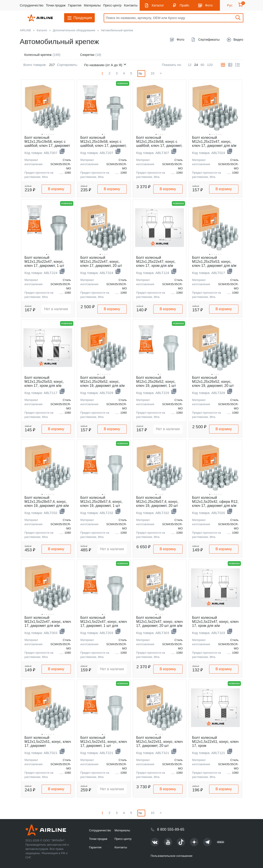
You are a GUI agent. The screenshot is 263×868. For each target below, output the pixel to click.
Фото (209, 5)
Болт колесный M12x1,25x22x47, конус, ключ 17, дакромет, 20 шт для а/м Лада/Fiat (101, 264)
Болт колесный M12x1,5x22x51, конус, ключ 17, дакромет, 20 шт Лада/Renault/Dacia (160, 744)
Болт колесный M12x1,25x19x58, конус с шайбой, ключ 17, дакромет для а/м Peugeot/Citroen (47, 144)
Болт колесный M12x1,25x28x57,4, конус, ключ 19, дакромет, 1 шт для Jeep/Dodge (102, 504)
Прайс (184, 5)
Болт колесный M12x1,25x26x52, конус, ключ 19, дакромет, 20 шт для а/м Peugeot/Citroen (213, 384)
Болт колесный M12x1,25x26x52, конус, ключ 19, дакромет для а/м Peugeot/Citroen (103, 384)
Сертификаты (209, 39)
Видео (238, 39)
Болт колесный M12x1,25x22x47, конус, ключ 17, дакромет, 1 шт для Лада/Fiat (44, 264)
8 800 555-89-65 (171, 829)
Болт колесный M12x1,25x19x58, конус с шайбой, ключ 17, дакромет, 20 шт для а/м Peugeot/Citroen (159, 146)
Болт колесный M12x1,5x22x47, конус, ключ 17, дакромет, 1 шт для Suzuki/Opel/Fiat (104, 624)
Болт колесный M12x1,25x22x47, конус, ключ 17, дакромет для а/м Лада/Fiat (214, 144)
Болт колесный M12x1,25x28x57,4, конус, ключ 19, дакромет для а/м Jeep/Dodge (47, 504)
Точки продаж (56, 5)
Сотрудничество (32, 5)
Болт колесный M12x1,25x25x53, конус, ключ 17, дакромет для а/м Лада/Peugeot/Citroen (214, 264)
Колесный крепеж (42, 55)
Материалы (92, 5)
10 (153, 73)
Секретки (91, 55)
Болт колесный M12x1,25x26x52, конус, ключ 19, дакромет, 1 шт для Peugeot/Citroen (156, 384)
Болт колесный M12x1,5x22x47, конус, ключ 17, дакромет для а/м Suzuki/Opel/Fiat (48, 624)
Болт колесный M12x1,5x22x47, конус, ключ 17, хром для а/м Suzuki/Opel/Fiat (215, 624)
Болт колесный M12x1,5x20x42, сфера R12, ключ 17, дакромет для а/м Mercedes (215, 504)
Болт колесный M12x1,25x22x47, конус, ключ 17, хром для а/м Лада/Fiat (156, 264)
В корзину (56, 189)
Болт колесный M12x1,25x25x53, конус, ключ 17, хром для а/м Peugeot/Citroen (44, 384)
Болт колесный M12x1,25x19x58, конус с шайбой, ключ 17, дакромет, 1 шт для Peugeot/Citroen (104, 144)
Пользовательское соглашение (171, 856)
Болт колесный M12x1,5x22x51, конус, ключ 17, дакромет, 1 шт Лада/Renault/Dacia (104, 744)
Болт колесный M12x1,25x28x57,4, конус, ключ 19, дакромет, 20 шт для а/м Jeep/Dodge (157, 504)
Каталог (158, 5)
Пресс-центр (112, 5)
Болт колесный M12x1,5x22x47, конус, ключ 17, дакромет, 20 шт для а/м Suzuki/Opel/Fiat (160, 624)
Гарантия (75, 5)
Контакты (131, 5)
